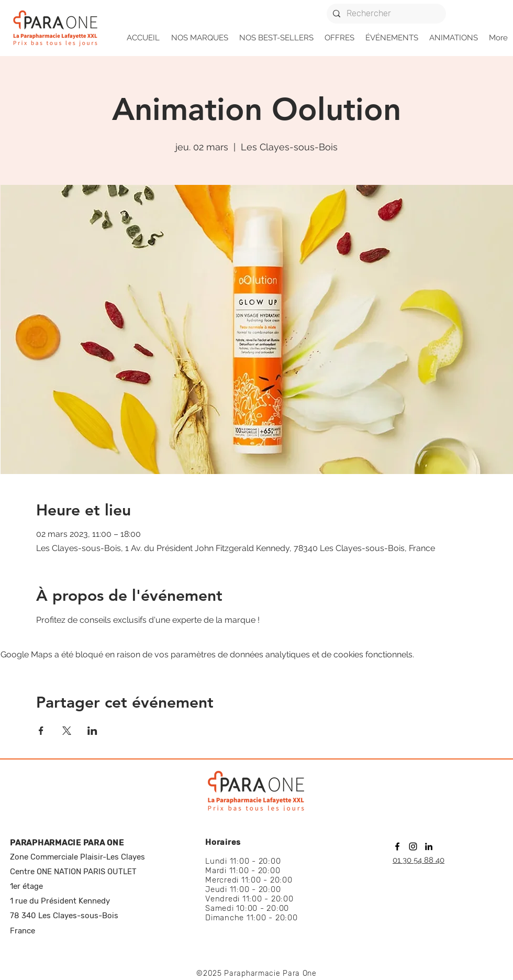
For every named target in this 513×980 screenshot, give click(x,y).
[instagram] (413, 846)
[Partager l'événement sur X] (67, 731)
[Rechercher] (385, 14)
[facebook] (397, 846)
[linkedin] (429, 846)
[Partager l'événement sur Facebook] (41, 731)
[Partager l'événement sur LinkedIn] (92, 731)
